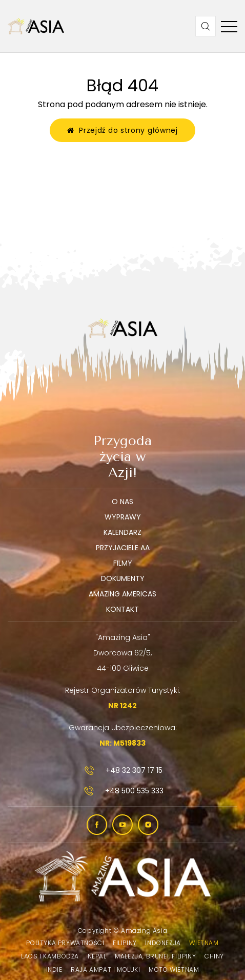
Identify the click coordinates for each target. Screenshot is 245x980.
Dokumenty (123, 578)
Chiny (214, 956)
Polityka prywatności (65, 943)
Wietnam (204, 943)
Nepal (97, 956)
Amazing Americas (122, 594)
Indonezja (163, 943)
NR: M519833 (122, 743)
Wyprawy (123, 517)
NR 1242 (122, 706)
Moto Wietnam (174, 969)
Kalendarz (122, 532)
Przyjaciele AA (123, 548)
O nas (122, 502)
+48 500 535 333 (123, 791)
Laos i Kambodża (50, 956)
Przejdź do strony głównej (122, 130)
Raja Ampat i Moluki (105, 969)
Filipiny (125, 943)
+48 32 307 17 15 (122, 770)
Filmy (123, 563)
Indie (54, 969)
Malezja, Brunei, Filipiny (155, 956)
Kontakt (122, 609)
